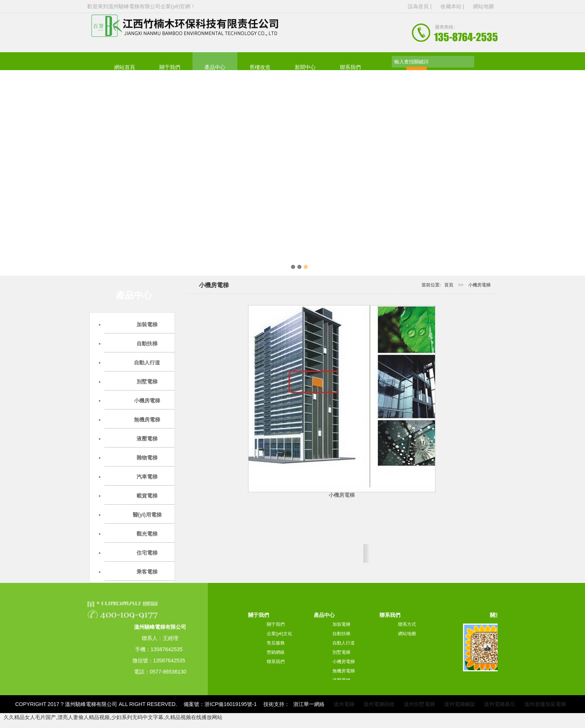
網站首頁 (125, 67)
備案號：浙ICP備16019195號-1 (220, 704)
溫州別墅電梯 (419, 704)
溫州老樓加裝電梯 (545, 704)
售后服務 (276, 643)
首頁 (449, 285)
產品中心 (215, 67)
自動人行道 (344, 643)
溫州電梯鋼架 (460, 704)
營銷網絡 (276, 652)
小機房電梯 (479, 285)
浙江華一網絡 (309, 704)
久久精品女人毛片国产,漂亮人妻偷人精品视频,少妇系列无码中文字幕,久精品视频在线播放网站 (113, 717)
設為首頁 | (420, 6)
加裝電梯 (341, 624)
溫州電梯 (344, 704)
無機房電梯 (344, 671)
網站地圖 (484, 6)
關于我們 (170, 67)
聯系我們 (350, 67)
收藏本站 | (453, 6)
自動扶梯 (341, 634)
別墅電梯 (341, 652)
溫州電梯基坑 (500, 704)
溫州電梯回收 (379, 704)
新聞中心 (305, 67)
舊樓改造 (260, 67)
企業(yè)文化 (280, 634)
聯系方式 (407, 624)
